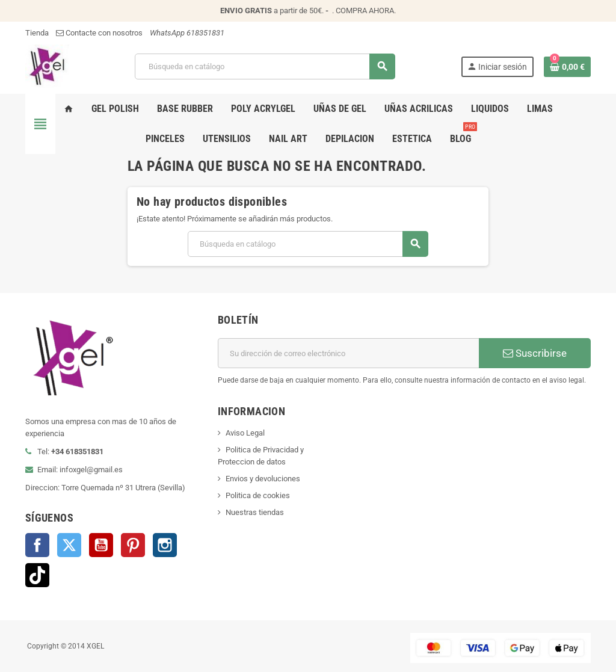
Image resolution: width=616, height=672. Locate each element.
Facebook (37, 545)
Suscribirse (535, 353)
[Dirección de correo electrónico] (348, 353)
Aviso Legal (245, 433)
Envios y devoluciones (263, 479)
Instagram (165, 545)
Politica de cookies (258, 495)
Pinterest (133, 545)
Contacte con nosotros (99, 33)
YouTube (101, 545)
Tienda (37, 33)
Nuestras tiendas (255, 512)
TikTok (37, 575)
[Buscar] (265, 66)
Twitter (69, 545)
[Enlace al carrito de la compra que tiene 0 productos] (567, 67)
